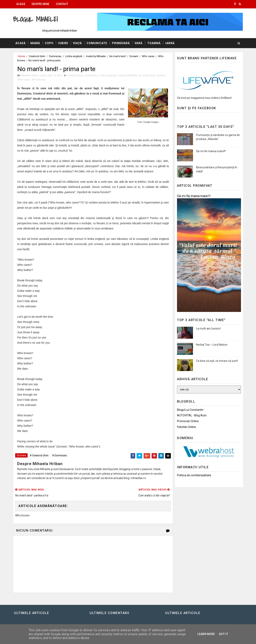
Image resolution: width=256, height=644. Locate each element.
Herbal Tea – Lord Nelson (212, 345)
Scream (134, 56)
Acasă (21, 4)
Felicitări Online (186, 427)
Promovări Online (188, 421)
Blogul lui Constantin (190, 410)
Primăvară (121, 43)
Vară (138, 43)
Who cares (148, 56)
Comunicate (97, 43)
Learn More (206, 634)
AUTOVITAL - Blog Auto (192, 415)
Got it (223, 634)
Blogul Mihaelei (35, 19)
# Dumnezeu (59, 455)
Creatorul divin (37, 56)
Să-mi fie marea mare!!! (211, 151)
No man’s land (117, 56)
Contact (62, 4)
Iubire (63, 43)
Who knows (38, 80)
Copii (49, 43)
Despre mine (40, 4)
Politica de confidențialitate (194, 475)
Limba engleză (74, 56)
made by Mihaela (96, 56)
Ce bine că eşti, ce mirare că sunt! (217, 361)
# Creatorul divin (39, 455)
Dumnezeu (55, 56)
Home (21, 56)
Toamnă (154, 43)
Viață (77, 43)
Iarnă (170, 43)
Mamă (35, 43)
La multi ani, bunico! (208, 328)
